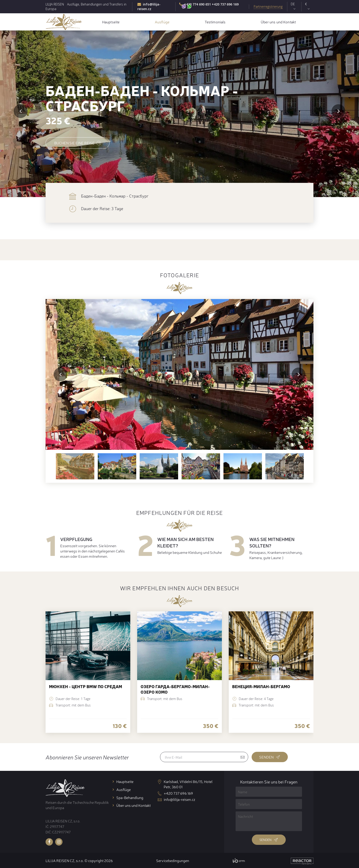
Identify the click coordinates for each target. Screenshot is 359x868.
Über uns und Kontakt (278, 22)
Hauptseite (111, 22)
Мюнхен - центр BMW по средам (86, 686)
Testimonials (215, 22)
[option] (179, 374)
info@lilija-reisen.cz (149, 7)
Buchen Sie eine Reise (78, 143)
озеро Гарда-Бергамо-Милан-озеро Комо (175, 689)
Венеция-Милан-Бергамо (261, 686)
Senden (270, 757)
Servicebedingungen (173, 860)
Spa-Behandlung (130, 797)
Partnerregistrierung (268, 7)
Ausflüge (162, 22)
